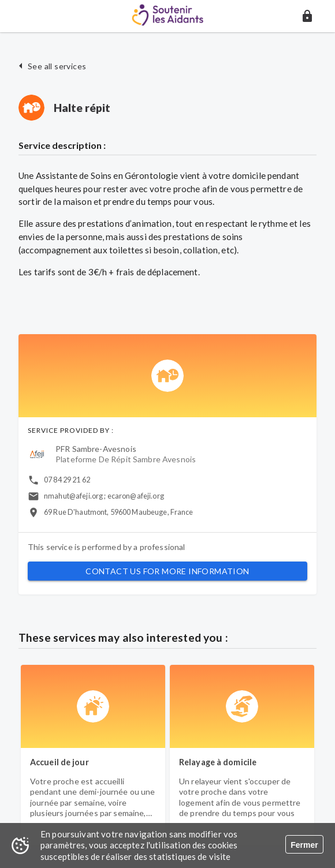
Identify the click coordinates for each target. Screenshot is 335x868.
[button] (307, 16)
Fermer (304, 845)
